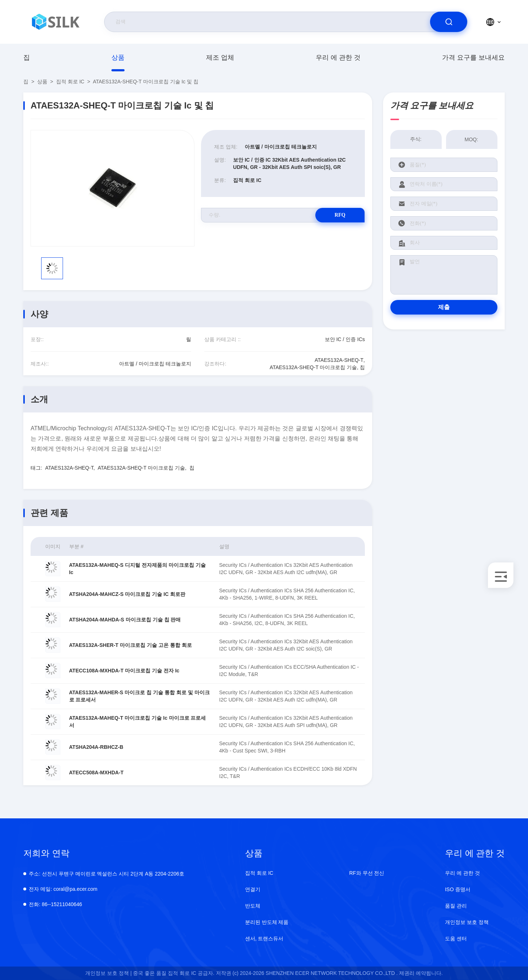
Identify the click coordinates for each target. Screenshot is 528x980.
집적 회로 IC (70, 82)
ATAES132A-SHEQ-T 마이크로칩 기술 (141, 468)
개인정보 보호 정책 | (108, 973)
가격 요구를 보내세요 (473, 58)
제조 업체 (220, 58)
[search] (449, 22)
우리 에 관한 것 (338, 58)
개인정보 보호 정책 (467, 922)
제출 (444, 307)
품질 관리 (456, 906)
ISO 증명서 (458, 889)
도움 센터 (456, 938)
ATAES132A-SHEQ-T (69, 468)
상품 (118, 58)
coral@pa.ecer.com (63, 889)
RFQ (339, 215)
